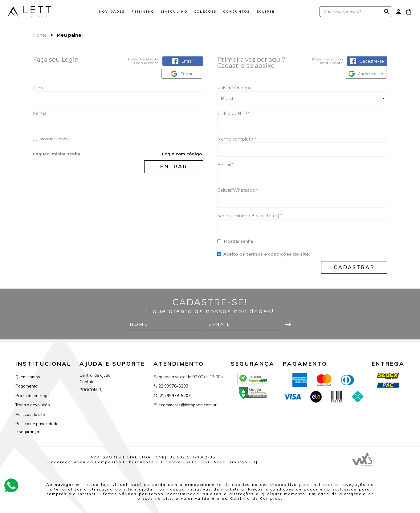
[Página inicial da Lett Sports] (29, 11)
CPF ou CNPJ (233, 113)
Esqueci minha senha (57, 154)
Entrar (174, 167)
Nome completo (237, 139)
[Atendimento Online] (11, 485)
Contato (87, 382)
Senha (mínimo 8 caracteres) (250, 216)
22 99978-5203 (171, 386)
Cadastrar (354, 267)
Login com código (182, 154)
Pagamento (27, 386)
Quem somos (28, 377)
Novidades (112, 12)
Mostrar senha (54, 139)
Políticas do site (30, 414)
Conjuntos (237, 12)
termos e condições (269, 254)
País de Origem (234, 88)
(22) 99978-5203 (172, 396)
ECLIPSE (266, 12)
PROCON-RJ (91, 390)
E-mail (118, 95)
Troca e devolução (33, 405)
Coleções (205, 12)
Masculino (174, 12)
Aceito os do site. (264, 256)
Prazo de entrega (32, 396)
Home (40, 35)
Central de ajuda (95, 375)
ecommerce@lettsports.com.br (185, 405)
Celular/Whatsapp (238, 190)
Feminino (143, 12)
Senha (40, 113)
